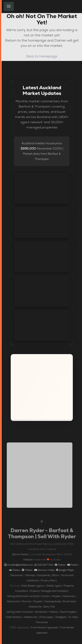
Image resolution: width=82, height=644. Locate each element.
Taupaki (38, 601)
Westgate (61, 617)
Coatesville (35, 607)
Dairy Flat (49, 607)
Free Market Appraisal (44, 627)
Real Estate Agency (33, 586)
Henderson (41, 612)
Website (28, 560)
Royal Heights (68, 612)
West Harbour (14, 617)
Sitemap (30, 575)
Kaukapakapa (53, 601)
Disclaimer (17, 575)
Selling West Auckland (19, 612)
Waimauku (69, 596)
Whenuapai (46, 617)
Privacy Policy (49, 580)
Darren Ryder (20, 554)
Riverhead (69, 601)
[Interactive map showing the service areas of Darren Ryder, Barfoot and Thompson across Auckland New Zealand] (42, 387)
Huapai (56, 596)
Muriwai (26, 601)
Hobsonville (31, 617)
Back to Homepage (42, 56)
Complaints (44, 575)
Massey (54, 612)
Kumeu (46, 596)
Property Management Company (49, 591)
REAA (55, 575)
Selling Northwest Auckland (23, 596)
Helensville (13, 601)
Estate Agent (54, 586)
